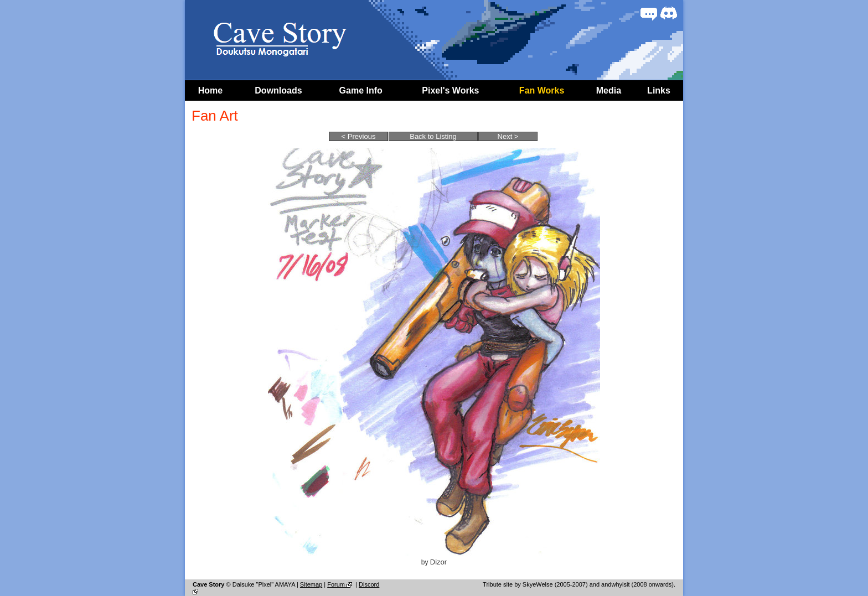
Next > (508, 136)
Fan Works (542, 90)
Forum (340, 584)
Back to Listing (433, 136)
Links (659, 90)
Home (210, 90)
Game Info (361, 90)
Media (609, 90)
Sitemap (311, 584)
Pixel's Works (450, 90)
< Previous (359, 136)
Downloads (278, 90)
